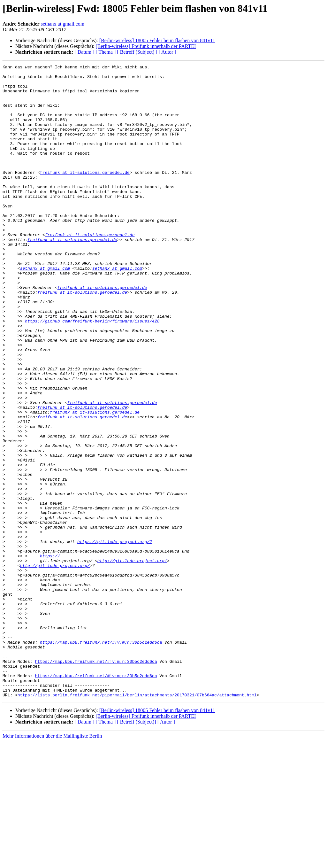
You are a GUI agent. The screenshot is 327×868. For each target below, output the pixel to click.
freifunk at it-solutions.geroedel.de (85, 194)
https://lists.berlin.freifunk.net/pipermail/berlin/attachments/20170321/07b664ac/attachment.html (137, 821)
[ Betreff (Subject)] (136, 848)
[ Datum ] (84, 52)
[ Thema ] (106, 52)
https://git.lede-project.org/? (115, 637)
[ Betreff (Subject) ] (137, 52)
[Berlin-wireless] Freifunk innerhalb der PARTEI (146, 46)
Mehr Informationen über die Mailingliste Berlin (52, 862)
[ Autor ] (167, 52)
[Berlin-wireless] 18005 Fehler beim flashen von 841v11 (157, 40)
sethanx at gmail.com (63, 24)
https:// (50, 655)
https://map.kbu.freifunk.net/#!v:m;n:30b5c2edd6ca (101, 758)
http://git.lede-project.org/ (132, 660)
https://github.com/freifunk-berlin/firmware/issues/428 (92, 373)
